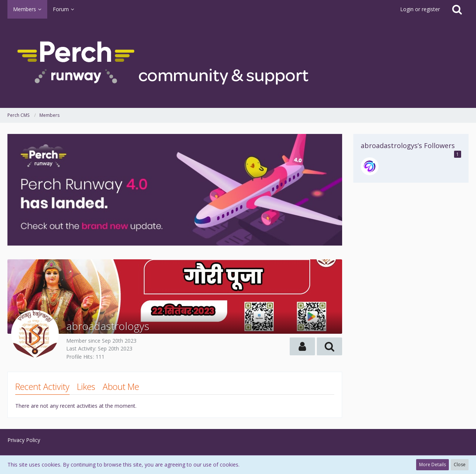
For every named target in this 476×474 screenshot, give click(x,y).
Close (460, 465)
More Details (432, 465)
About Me (121, 387)
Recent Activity (42, 387)
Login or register (420, 9)
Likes (86, 387)
